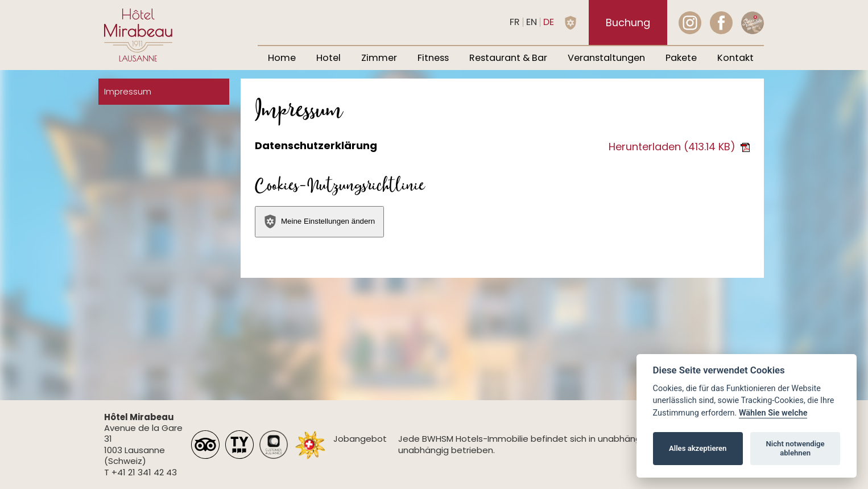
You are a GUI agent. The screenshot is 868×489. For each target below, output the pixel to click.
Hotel (328, 58)
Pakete (681, 58)
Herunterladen (679, 147)
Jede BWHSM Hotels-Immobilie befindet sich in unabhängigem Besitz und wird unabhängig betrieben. (563, 444)
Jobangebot (360, 439)
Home (282, 58)
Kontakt (735, 58)
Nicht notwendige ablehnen (795, 448)
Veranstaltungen (606, 58)
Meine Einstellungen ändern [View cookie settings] (319, 221)
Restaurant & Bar (508, 58)
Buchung (628, 22)
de (549, 22)
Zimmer (379, 58)
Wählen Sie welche (773, 413)
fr (515, 22)
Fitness (433, 58)
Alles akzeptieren (698, 448)
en (532, 22)
